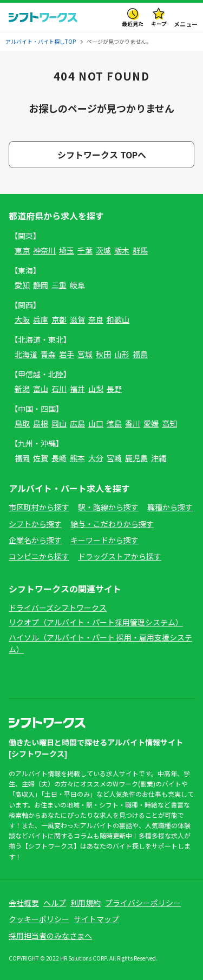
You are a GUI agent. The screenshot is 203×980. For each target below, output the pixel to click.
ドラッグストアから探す (120, 556)
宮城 (85, 354)
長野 (114, 389)
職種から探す (170, 507)
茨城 (103, 250)
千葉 (85, 250)
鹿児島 (136, 458)
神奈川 (44, 250)
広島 (77, 423)
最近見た (133, 24)
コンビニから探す (39, 556)
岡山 (59, 423)
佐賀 (41, 458)
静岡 (41, 285)
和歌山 (118, 319)
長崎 (59, 458)
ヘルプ (55, 903)
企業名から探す (35, 540)
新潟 (22, 389)
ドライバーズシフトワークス (58, 608)
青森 (48, 354)
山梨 (96, 389)
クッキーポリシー (39, 919)
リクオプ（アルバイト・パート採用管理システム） (96, 622)
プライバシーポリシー (143, 903)
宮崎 (114, 458)
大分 (96, 458)
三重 (59, 285)
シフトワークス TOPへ (102, 155)
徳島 (114, 423)
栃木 (122, 250)
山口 (96, 423)
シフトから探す (35, 524)
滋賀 (77, 319)
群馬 (140, 250)
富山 (41, 389)
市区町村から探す (39, 507)
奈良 (96, 319)
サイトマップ (96, 919)
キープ (159, 24)
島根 (41, 423)
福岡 (22, 458)
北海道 (26, 354)
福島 (140, 354)
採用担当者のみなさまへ (50, 936)
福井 (77, 389)
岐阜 (77, 285)
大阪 (22, 319)
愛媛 (151, 423)
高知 (169, 423)
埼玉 (67, 250)
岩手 (67, 354)
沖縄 (159, 458)
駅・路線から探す (108, 507)
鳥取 (22, 423)
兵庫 (41, 319)
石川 (59, 389)
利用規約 (86, 903)
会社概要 (24, 903)
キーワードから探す (104, 540)
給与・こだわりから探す (112, 524)
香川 (133, 423)
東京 (22, 250)
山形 (122, 354)
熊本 (77, 458)
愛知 (22, 285)
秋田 (103, 354)
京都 (59, 319)
